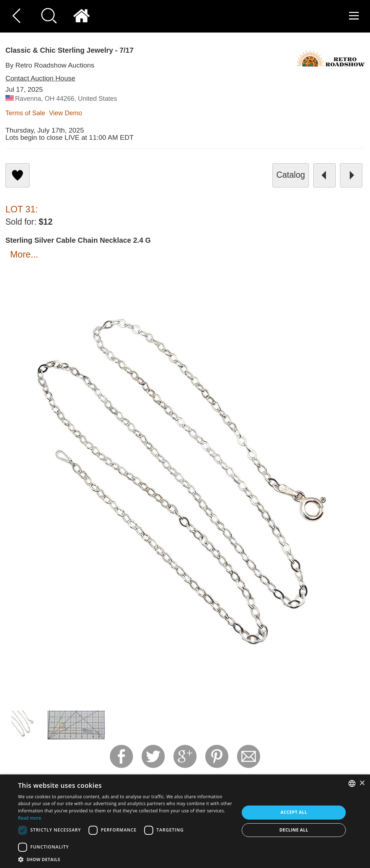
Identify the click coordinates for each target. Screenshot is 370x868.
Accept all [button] (294, 812)
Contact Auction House (40, 78)
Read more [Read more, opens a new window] (30, 818)
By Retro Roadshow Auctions (50, 65)
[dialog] (185, 821)
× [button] (362, 783)
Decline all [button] (294, 830)
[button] (125, 859)
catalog (291, 175)
